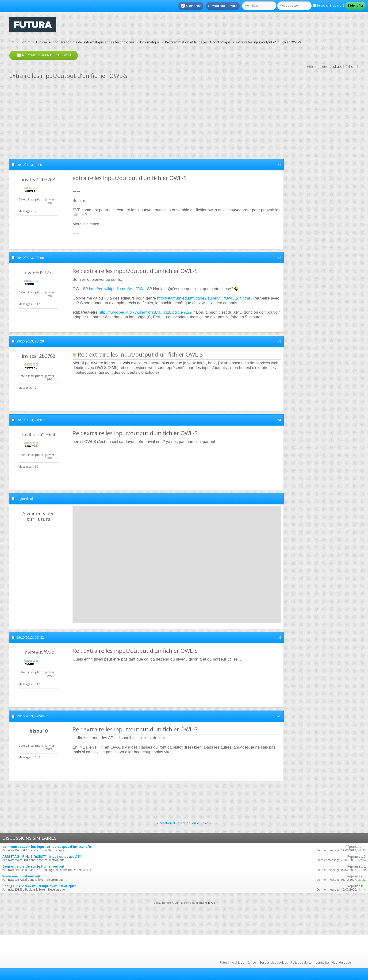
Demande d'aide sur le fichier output (33, 866)
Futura (224, 962)
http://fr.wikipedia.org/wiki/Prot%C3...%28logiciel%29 (145, 312)
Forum (25, 42)
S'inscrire (191, 6)
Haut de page (341, 962)
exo (206, 823)
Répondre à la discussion (44, 55)
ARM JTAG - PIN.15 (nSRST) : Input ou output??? (42, 856)
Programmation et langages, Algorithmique (198, 42)
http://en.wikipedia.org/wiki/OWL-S (119, 289)
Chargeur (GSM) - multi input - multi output (39, 886)
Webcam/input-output (21, 876)
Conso (251, 962)
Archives (238, 962)
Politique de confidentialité (310, 962)
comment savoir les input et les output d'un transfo (47, 847)
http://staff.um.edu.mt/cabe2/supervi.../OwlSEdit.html (203, 298)
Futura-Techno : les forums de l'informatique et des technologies (85, 42)
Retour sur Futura (223, 6)
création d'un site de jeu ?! (179, 823)
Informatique (150, 42)
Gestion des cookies (273, 962)
